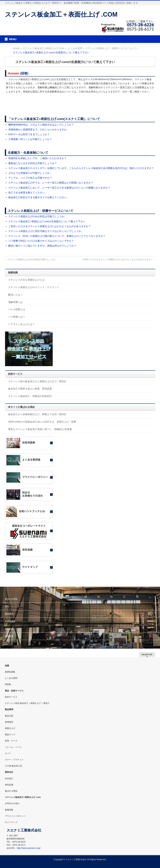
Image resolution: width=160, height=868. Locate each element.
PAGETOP (147, 654)
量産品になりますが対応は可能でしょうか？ (33, 163)
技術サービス (11, 697)
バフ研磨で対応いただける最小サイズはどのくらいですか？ (41, 241)
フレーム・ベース (13, 747)
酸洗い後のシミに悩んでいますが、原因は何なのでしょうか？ (42, 246)
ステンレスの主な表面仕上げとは (26, 280)
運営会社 (9, 772)
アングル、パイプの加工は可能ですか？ (30, 178)
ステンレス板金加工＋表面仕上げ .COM (61, 14)
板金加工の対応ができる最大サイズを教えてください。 (39, 197)
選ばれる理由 (11, 599)
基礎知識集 (10, 621)
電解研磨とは (15, 302)
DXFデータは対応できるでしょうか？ (29, 134)
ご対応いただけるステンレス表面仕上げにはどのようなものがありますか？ (50, 226)
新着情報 (9, 636)
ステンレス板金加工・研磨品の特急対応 (30, 396)
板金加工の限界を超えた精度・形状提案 (30, 389)
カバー (8, 753)
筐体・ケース (11, 741)
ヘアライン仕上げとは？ (21, 324)
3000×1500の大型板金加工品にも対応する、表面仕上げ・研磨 (42, 422)
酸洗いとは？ (15, 295)
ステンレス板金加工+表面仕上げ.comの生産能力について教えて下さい (47, 221)
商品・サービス (12, 606)
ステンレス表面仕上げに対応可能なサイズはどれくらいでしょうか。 (46, 231)
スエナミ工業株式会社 (76, 860)
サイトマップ (11, 822)
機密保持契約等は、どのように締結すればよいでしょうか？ (41, 125)
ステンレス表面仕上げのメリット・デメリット (34, 287)
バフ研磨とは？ (17, 317)
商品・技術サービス (14, 691)
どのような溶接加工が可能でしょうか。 (30, 173)
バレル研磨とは (17, 309)
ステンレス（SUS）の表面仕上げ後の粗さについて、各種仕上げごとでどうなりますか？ (57, 236)
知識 (7, 666)
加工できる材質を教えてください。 (28, 193)
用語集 (8, 684)
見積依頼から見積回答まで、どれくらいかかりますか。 (39, 129)
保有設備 (9, 629)
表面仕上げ (10, 728)
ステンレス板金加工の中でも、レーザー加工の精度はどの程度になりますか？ (51, 183)
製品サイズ (10, 735)
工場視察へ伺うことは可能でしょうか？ (30, 139)
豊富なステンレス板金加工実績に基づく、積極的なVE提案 (40, 429)
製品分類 (9, 716)
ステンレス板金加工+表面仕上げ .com (23, 797)
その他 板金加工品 (13, 766)
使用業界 (9, 722)
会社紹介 (9, 778)
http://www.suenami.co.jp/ (29, 848)
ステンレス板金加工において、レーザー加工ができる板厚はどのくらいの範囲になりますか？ (59, 188)
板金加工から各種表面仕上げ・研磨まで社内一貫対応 (37, 414)
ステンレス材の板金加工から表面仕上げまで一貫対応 (37, 381)
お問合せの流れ (12, 803)
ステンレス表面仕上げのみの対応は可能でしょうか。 (37, 216)
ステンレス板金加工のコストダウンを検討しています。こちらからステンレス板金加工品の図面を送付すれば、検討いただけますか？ (81, 168)
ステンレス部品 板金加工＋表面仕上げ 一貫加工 (27, 703)
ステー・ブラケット (14, 760)
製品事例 (9, 614)
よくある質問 (11, 678)
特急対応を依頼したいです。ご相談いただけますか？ (37, 158)
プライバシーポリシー (15, 816)
